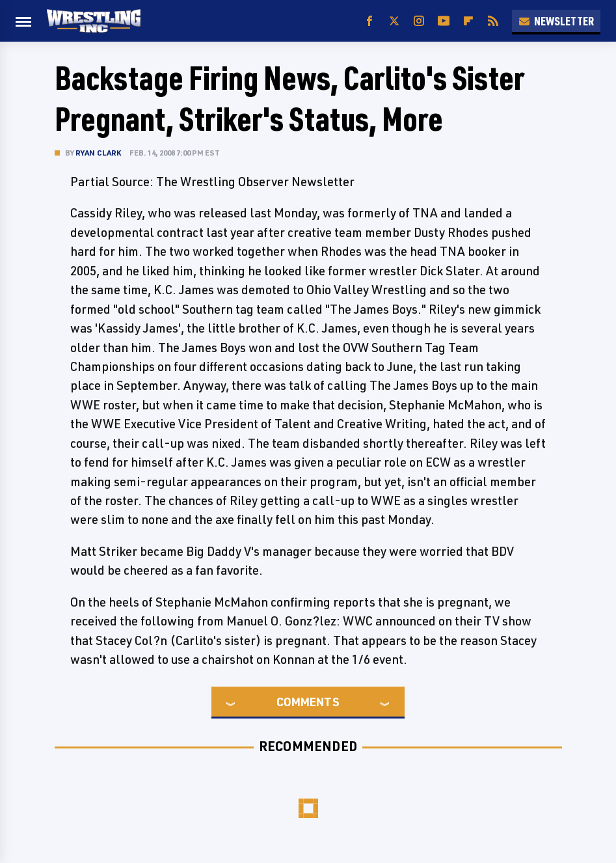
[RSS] (493, 21)
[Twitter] (394, 21)
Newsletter (556, 21)
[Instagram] (419, 21)
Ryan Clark (99, 153)
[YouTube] (444, 21)
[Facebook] (369, 21)
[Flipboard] (468, 21)
